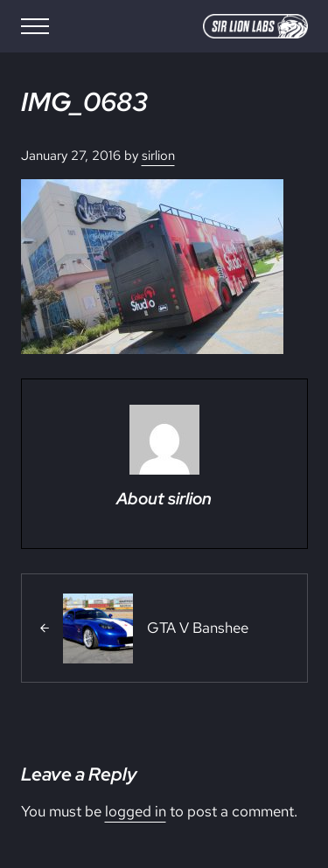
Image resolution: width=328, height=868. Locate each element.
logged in (136, 811)
